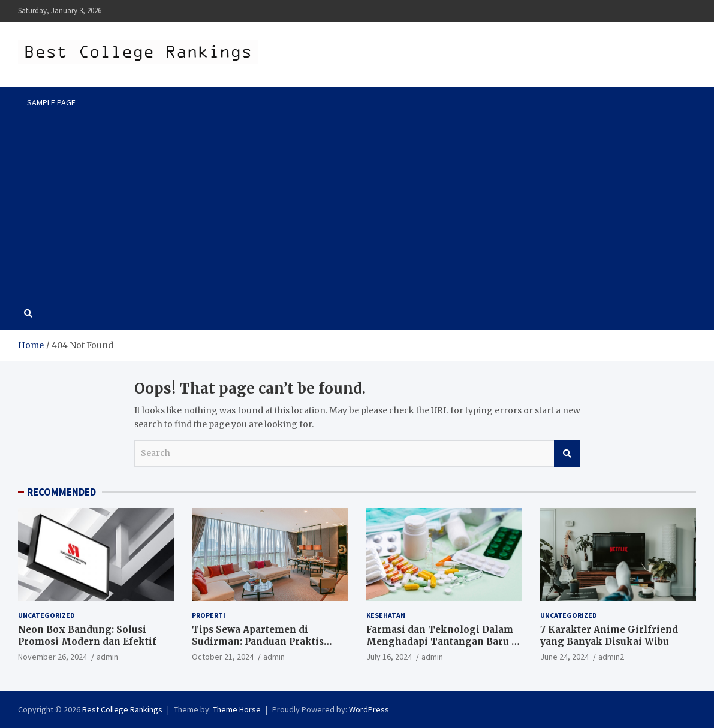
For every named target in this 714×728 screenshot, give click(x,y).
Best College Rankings (122, 709)
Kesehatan (386, 615)
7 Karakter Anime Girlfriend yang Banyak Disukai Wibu (609, 635)
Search (567, 454)
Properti (209, 615)
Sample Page (51, 102)
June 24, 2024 (564, 657)
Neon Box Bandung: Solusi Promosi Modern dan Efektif (87, 635)
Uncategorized (46, 615)
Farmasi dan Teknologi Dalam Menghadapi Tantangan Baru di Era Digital (444, 641)
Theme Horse (237, 709)
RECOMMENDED (61, 492)
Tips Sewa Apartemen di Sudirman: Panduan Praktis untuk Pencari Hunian (258, 641)
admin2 (611, 657)
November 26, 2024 (52, 657)
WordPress (369, 709)
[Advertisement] (357, 208)
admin (107, 657)
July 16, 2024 (389, 657)
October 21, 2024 (223, 657)
